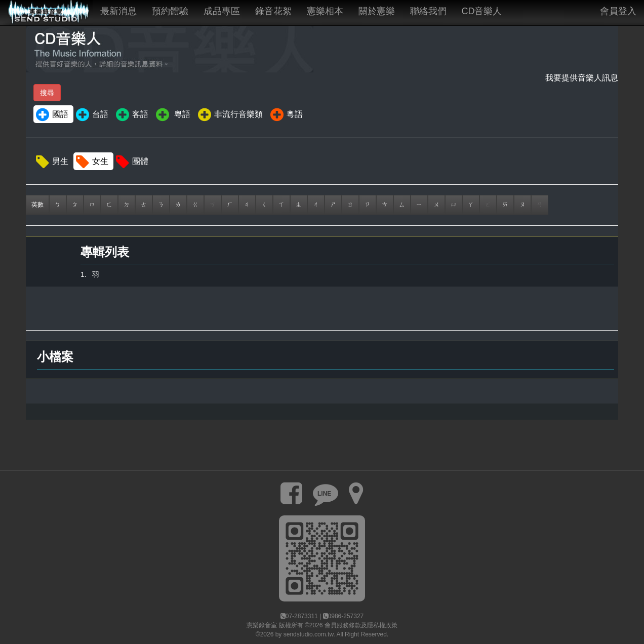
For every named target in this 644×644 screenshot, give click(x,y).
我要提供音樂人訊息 (582, 78)
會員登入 (618, 11)
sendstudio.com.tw (309, 634)
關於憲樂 (377, 11)
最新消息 (118, 11)
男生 (51, 162)
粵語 (172, 115)
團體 (131, 162)
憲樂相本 (325, 11)
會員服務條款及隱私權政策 (361, 625)
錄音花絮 (273, 11)
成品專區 (222, 11)
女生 (91, 162)
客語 (131, 115)
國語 (51, 115)
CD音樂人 (482, 11)
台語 (91, 115)
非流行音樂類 (230, 115)
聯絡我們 (428, 11)
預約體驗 (170, 11)
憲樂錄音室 (262, 625)
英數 (37, 205)
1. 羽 (90, 274)
